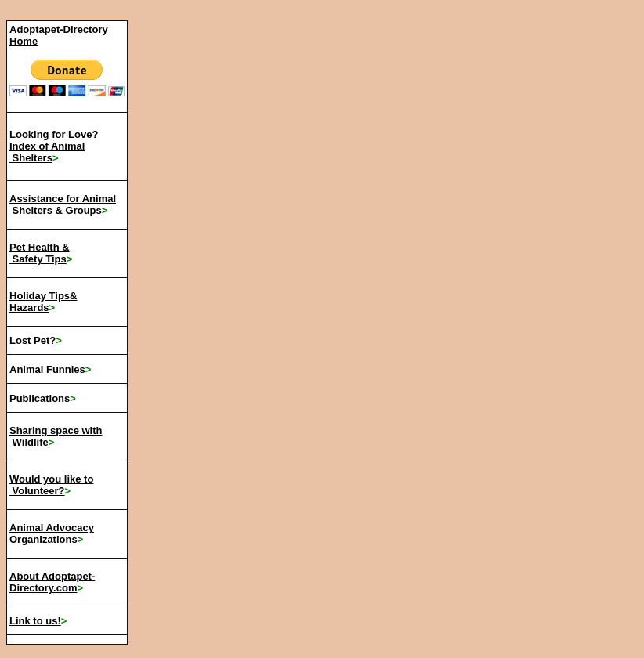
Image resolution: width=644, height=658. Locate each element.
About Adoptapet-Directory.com (52, 582)
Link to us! (35, 621)
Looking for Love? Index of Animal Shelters (54, 146)
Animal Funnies (47, 369)
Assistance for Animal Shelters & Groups (63, 204)
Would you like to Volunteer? (51, 485)
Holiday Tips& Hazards (43, 302)
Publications (40, 398)
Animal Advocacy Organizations (52, 533)
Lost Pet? (33, 340)
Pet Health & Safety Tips (40, 253)
